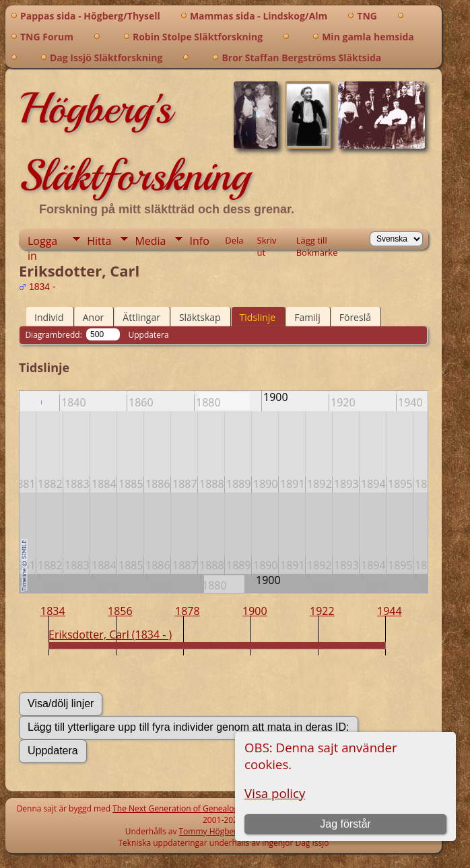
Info (199, 241)
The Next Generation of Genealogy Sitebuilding (201, 808)
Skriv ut (267, 242)
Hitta (99, 241)
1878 (188, 611)
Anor (94, 317)
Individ (49, 317)
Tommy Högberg (210, 831)
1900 (255, 611)
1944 (390, 611)
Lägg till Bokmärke (317, 242)
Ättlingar (141, 317)
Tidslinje (258, 317)
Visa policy (275, 793)
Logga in (42, 241)
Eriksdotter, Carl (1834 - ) (110, 635)
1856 (120, 611)
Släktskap (200, 317)
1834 (53, 611)
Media (150, 241)
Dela (234, 240)
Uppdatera (149, 335)
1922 (322, 611)
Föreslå (355, 317)
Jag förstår (345, 824)
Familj (307, 317)
